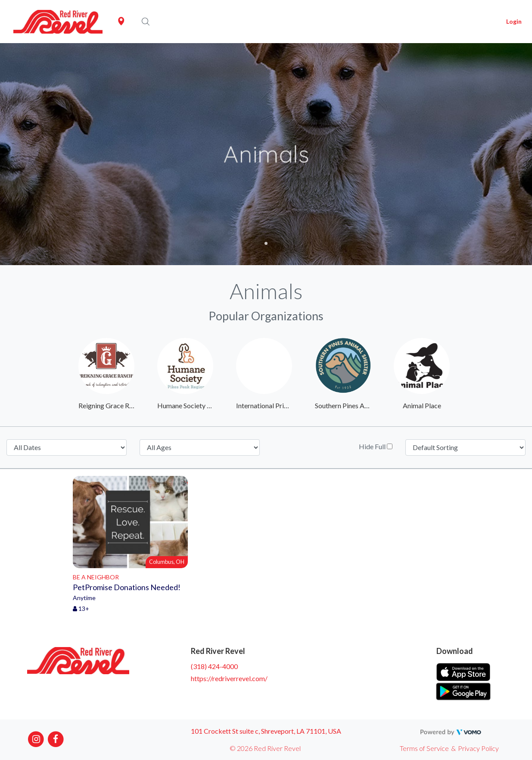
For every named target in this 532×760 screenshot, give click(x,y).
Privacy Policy (478, 748)
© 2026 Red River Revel (265, 748)
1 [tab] (266, 243)
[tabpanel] (266, 154)
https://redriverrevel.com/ (229, 678)
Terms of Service (424, 748)
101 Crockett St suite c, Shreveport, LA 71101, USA (266, 731)
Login (514, 21)
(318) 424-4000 (214, 666)
